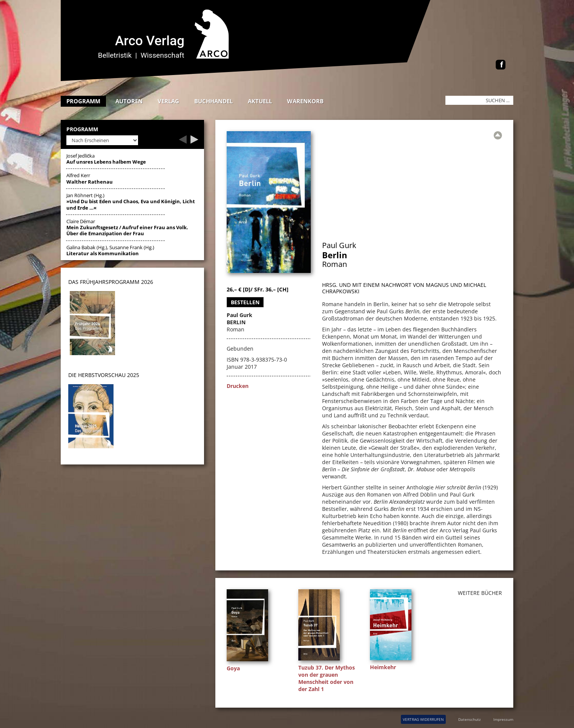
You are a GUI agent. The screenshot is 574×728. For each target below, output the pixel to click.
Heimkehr (383, 667)
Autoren (129, 101)
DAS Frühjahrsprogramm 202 (109, 282)
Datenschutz (470, 719)
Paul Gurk (339, 245)
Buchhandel (213, 101)
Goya (233, 668)
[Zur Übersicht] (498, 135)
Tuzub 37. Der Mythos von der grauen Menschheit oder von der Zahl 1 (327, 678)
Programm (83, 101)
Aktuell (260, 101)
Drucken (238, 386)
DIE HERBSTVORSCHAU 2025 (104, 375)
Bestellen (245, 302)
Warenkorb (305, 101)
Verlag (168, 101)
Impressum (503, 719)
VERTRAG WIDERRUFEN (423, 719)
